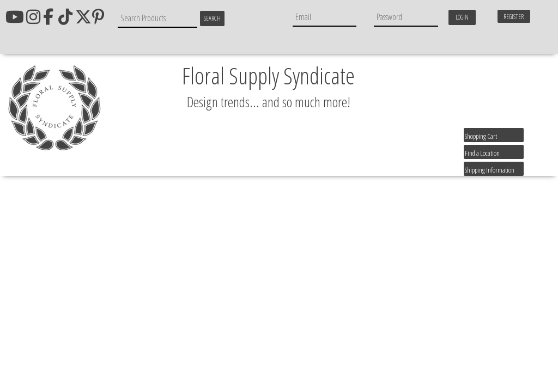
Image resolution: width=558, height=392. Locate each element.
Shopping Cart (481, 136)
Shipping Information (490, 170)
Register (514, 17)
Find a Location (482, 153)
